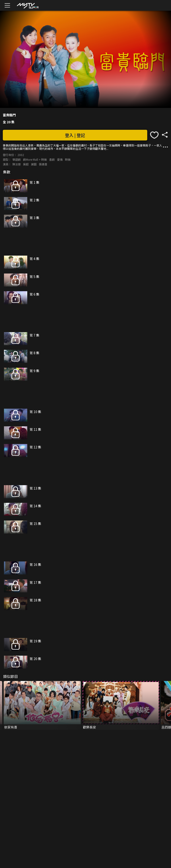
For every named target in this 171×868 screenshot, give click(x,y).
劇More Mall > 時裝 (35, 159)
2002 (21, 155)
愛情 (60, 159)
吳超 (26, 164)
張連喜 (43, 164)
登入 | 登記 (75, 135)
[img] (27, 5)
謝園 (34, 164)
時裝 (68, 159)
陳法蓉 (17, 164)
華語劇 (17, 159)
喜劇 (52, 159)
